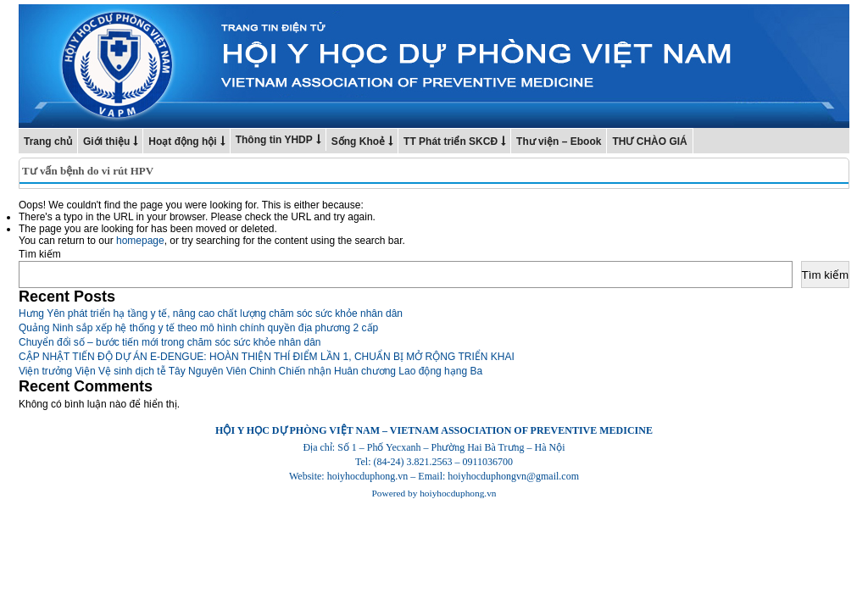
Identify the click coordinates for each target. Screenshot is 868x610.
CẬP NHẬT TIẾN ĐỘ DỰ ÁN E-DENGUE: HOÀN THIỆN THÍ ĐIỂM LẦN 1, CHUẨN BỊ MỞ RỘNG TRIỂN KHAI (267, 357)
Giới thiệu (106, 141)
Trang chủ (48, 141)
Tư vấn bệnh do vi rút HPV (88, 171)
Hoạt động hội (182, 141)
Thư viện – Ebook (559, 141)
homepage (140, 241)
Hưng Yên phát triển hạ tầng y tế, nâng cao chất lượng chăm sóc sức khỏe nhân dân (211, 313)
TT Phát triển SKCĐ (451, 141)
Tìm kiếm (40, 254)
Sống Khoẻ (358, 141)
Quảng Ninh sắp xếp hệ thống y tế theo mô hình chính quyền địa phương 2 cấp (198, 328)
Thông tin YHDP (274, 140)
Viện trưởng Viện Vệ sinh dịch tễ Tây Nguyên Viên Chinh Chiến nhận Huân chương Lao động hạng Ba (250, 371)
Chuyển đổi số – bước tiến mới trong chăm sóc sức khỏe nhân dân (170, 342)
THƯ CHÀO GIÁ (649, 141)
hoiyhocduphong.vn (458, 493)
